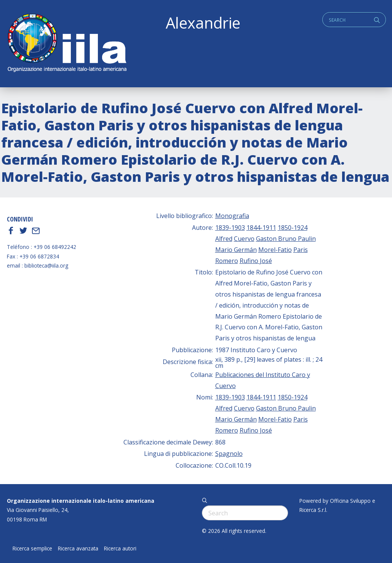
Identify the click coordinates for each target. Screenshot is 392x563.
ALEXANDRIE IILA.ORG (67, 44)
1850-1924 (293, 228)
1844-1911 (261, 228)
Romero (227, 261)
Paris (301, 250)
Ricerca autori (120, 549)
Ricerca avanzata (78, 549)
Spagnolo (229, 454)
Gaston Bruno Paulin (286, 239)
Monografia (232, 216)
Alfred (224, 239)
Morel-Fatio (275, 250)
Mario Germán (236, 250)
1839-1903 (230, 228)
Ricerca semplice (32, 549)
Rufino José (256, 261)
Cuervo (244, 239)
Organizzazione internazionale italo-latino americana (81, 501)
